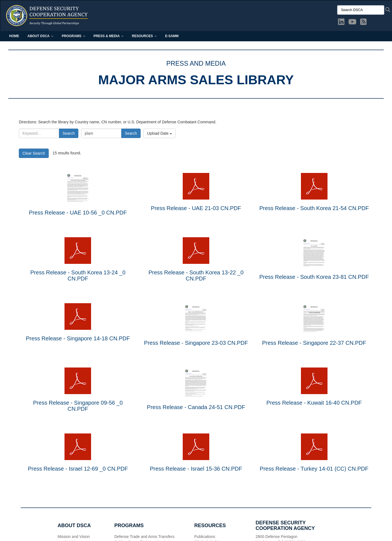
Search (69, 133)
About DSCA (40, 36)
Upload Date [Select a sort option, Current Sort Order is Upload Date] (159, 133)
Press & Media (109, 36)
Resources (144, 36)
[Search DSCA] (361, 10)
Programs (73, 36)
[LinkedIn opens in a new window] (341, 23)
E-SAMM (172, 36)
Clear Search (34, 153)
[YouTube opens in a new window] (352, 23)
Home (14, 36)
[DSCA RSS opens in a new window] (363, 23)
